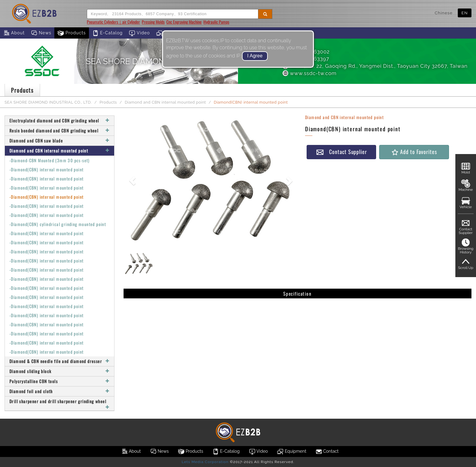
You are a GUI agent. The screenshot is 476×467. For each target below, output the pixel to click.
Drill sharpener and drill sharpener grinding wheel (59, 403)
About (14, 33)
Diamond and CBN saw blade (59, 141)
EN (465, 13)
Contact (327, 452)
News (41, 33)
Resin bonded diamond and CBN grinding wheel (59, 130)
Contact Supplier (342, 152)
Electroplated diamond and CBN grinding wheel (59, 120)
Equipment (291, 452)
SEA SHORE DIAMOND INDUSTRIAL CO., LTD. (48, 102)
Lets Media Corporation (205, 462)
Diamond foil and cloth (59, 391)
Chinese (444, 13)
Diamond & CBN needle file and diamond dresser (59, 361)
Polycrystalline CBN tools (59, 381)
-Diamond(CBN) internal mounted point (46, 169)
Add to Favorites (414, 152)
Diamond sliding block (59, 371)
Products (72, 33)
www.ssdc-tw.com (309, 73)
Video (139, 33)
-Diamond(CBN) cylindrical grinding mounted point (58, 224)
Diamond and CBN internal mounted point (165, 102)
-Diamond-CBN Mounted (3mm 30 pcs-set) (50, 160)
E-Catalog (107, 33)
